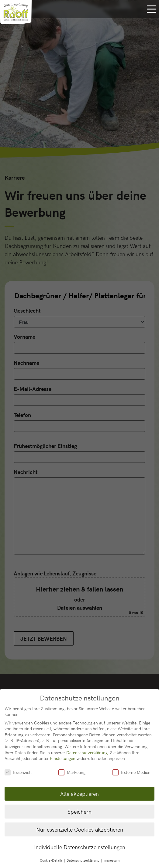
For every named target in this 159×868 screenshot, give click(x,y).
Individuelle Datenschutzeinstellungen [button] (80, 841)
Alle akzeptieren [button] (79, 788)
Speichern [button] (79, 805)
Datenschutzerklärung (87, 746)
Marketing (72, 766)
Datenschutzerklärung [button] (83, 854)
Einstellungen (63, 752)
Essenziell (18, 766)
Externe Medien (131, 766)
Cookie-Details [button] (52, 854)
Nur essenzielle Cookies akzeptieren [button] (80, 823)
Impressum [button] (111, 854)
